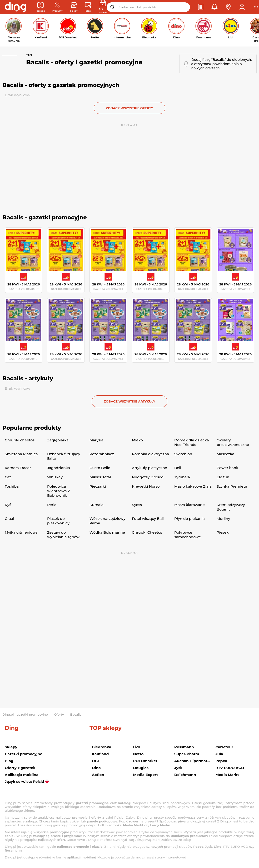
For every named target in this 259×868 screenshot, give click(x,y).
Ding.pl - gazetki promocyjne (25, 714)
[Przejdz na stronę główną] (15, 7)
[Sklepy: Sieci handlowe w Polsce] (74, 7)
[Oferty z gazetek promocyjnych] (57, 7)
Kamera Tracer (18, 468)
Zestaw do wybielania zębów (63, 535)
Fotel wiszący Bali (148, 519)
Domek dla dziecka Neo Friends (192, 442)
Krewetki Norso (146, 486)
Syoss (137, 505)
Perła (52, 505)
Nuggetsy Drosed (148, 477)
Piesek (223, 532)
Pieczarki (98, 486)
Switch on (183, 454)
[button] (201, 7)
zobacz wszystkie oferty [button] (129, 108)
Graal (9, 519)
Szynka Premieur (232, 486)
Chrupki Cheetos (147, 532)
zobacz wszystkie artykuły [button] (129, 401)
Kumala (97, 505)
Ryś (8, 505)
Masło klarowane (189, 505)
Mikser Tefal (100, 477)
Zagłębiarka (58, 440)
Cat (8, 477)
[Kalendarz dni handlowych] (103, 7)
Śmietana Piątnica (21, 454)
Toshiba (12, 486)
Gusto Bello (100, 468)
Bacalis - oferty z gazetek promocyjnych (61, 85)
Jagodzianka (59, 468)
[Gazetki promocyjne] (41, 7)
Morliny (223, 519)
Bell (178, 468)
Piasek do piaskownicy (58, 521)
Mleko (137, 440)
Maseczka (225, 454)
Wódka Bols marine (107, 532)
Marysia (96, 440)
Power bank (227, 468)
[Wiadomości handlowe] (88, 7)
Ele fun (223, 477)
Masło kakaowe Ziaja (193, 486)
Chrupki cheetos (20, 440)
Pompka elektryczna (150, 454)
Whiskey (55, 477)
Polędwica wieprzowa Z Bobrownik (59, 491)
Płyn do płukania (189, 519)
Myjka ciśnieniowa (21, 532)
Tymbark (182, 477)
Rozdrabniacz (102, 454)
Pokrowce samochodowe (188, 535)
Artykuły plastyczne (149, 468)
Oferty (59, 714)
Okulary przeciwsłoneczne (233, 442)
